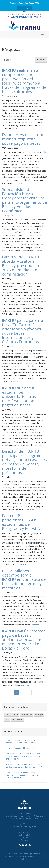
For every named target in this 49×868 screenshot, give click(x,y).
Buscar (41, 60)
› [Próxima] (38, 692)
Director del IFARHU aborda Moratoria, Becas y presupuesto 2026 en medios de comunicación (21, 266)
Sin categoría (39, 715)
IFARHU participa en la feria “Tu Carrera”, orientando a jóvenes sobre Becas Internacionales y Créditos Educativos (23, 331)
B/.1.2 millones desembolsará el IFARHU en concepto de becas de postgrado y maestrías (24, 579)
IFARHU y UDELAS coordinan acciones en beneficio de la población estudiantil (24, 741)
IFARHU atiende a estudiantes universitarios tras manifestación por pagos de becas (19, 396)
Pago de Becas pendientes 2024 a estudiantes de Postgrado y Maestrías (23, 522)
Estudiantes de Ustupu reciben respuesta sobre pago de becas (23, 139)
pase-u (7, 715)
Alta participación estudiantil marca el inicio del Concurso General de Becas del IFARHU (24, 766)
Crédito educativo (26, 715)
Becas (7, 720)
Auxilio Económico (17, 720)
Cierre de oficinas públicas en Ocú (20, 748)
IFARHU (15, 715)
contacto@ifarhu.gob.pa (26, 826)
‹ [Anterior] (4, 692)
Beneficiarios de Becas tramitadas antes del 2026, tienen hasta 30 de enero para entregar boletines (23, 756)
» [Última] (42, 692)
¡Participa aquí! (24, 8)
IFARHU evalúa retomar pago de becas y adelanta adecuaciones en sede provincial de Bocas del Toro (23, 639)
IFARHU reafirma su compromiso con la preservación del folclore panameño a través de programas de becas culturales (24, 81)
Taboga (24, 859)
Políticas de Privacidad (24, 856)
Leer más (16, 128)
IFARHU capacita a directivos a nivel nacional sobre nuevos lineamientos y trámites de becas (22, 775)
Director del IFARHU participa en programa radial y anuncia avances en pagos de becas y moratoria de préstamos (24, 462)
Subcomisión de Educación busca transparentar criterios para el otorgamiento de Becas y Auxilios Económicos (24, 200)
